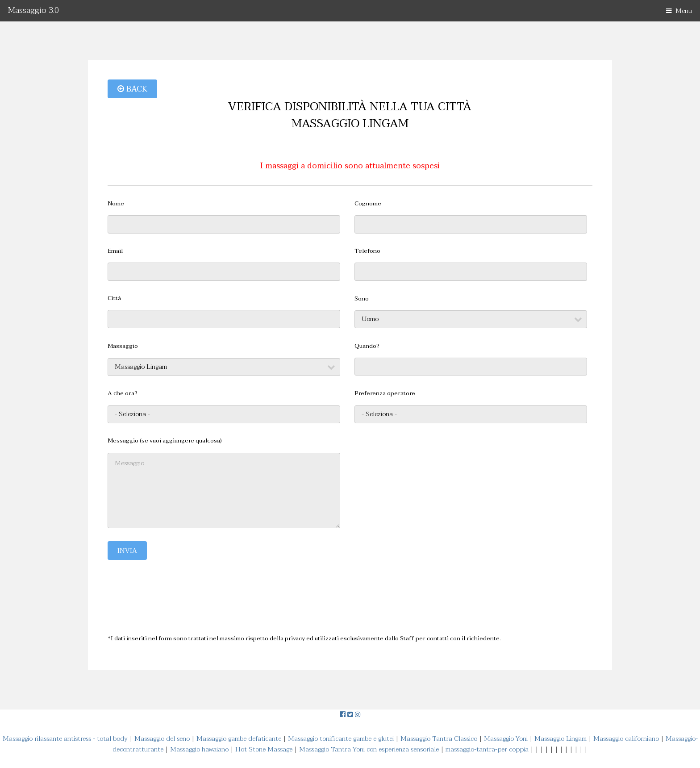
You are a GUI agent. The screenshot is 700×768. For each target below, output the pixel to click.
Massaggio (123, 346)
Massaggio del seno (162, 739)
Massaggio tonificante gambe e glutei (341, 739)
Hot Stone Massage (264, 749)
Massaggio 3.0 (33, 10)
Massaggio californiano (626, 739)
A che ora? (123, 394)
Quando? (367, 346)
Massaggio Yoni (506, 739)
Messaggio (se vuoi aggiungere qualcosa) (165, 441)
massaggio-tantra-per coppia (487, 749)
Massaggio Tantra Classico (439, 739)
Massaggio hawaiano (199, 749)
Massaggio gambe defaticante (239, 739)
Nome (116, 204)
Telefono (367, 251)
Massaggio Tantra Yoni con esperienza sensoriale (369, 749)
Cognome (368, 204)
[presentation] (175, 590)
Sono (362, 299)
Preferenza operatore (385, 394)
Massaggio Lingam (560, 739)
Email (115, 251)
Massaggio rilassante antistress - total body (65, 739)
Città (114, 298)
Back (132, 89)
